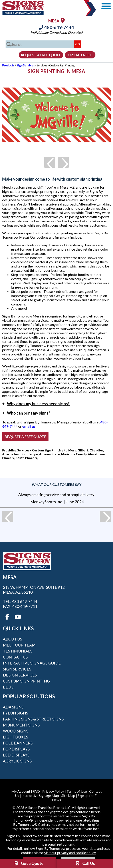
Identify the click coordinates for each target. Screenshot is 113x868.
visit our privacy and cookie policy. (70, 853)
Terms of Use (77, 791)
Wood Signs (16, 731)
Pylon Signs (15, 713)
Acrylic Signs (17, 761)
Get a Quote (28, 863)
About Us (12, 639)
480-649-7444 (56, 27)
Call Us (85, 863)
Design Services (20, 675)
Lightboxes (15, 737)
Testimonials (18, 651)
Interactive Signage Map (40, 795)
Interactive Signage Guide (32, 663)
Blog (8, 687)
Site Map (68, 795)
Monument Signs (21, 725)
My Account (21, 791)
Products (8, 65)
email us (29, 426)
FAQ (36, 791)
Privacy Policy (53, 791)
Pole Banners (18, 743)
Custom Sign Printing (26, 681)
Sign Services (26, 65)
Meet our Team (19, 645)
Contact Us (15, 657)
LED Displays (16, 755)
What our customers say (57, 484)
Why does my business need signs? (36, 404)
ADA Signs (13, 707)
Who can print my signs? (26, 413)
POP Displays (16, 749)
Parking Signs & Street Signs (33, 719)
